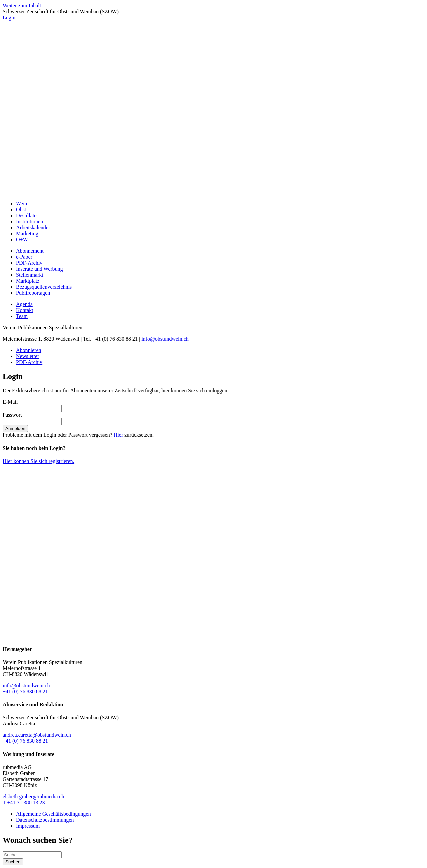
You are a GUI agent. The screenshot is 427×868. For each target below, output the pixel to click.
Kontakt (25, 310)
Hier (118, 435)
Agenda (24, 304)
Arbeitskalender (33, 227)
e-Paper (24, 257)
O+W (22, 239)
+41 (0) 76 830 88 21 (25, 691)
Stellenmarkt (30, 275)
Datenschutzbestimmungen (45, 820)
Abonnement (30, 251)
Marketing (27, 233)
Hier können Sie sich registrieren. (39, 461)
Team (22, 316)
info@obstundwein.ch (165, 339)
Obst (21, 209)
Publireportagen (33, 293)
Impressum (28, 826)
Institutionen (30, 221)
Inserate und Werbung (40, 269)
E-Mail (10, 402)
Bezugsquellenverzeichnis (44, 287)
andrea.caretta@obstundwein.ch (37, 735)
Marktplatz (28, 281)
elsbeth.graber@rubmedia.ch (33, 796)
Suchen (13, 862)
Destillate (26, 215)
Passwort (12, 415)
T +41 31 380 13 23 (24, 802)
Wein (22, 203)
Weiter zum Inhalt (22, 5)
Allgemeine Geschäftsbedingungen (53, 814)
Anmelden (15, 428)
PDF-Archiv (29, 263)
